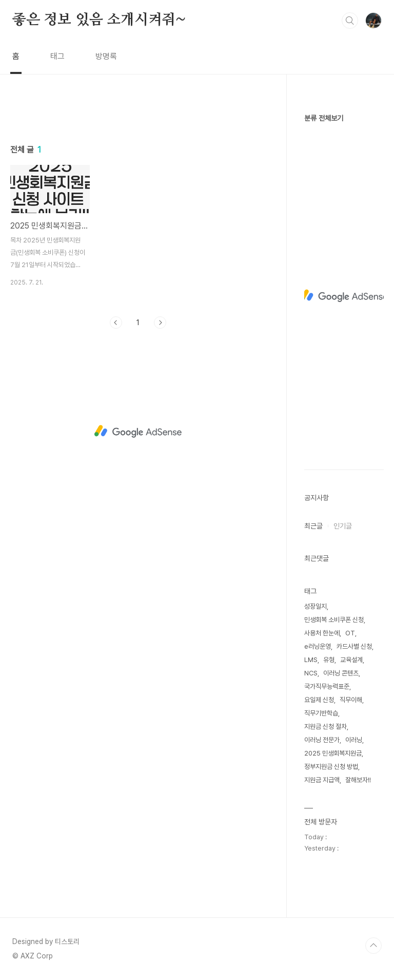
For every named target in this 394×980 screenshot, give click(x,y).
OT (350, 633)
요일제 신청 (319, 700)
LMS (311, 660)
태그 (57, 56)
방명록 (106, 56)
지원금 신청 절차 (326, 727)
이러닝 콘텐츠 (341, 673)
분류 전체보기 (324, 118)
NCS (311, 673)
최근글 (313, 526)
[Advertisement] (138, 199)
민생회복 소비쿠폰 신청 (334, 620)
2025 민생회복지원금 (333, 753)
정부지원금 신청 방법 (331, 767)
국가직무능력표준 (327, 686)
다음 (160, 466)
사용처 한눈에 (322, 633)
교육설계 (351, 660)
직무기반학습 (321, 713)
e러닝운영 (318, 646)
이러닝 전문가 (322, 740)
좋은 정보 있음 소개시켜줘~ (99, 20)
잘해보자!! (358, 780)
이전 (116, 466)
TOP (373, 946)
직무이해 (351, 700)
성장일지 (316, 606)
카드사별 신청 (354, 646)
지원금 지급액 (322, 780)
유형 (329, 660)
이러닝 (354, 740)
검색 (350, 21)
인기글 (343, 526)
